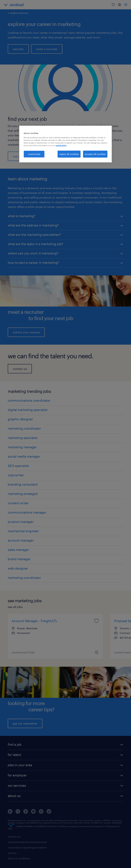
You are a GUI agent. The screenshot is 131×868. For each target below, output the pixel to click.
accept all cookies (95, 154)
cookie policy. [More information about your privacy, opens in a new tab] (61, 145)
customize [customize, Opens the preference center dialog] (34, 154)
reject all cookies (69, 154)
